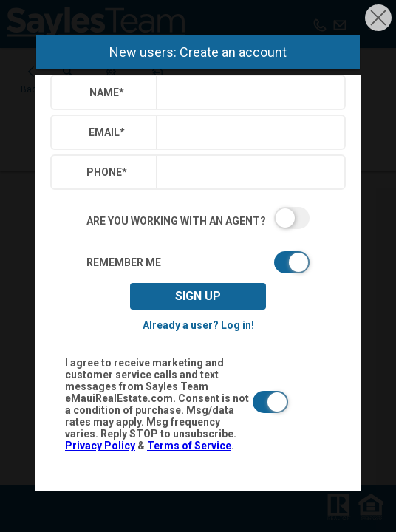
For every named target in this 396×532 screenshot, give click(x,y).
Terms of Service (189, 446)
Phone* (107, 172)
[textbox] (247, 92)
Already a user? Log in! (198, 325)
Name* (107, 92)
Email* (107, 132)
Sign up (198, 296)
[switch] (198, 218)
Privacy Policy (100, 446)
